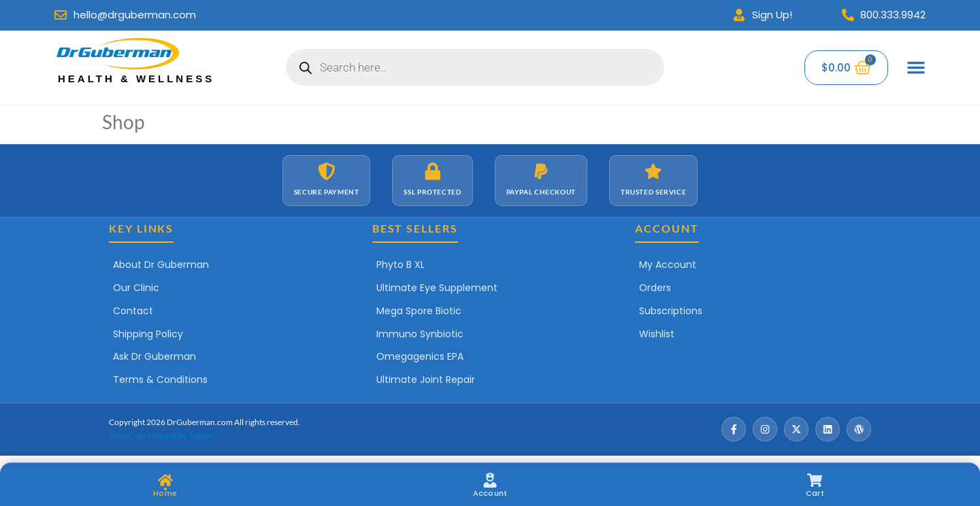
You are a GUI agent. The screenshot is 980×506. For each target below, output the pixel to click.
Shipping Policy (148, 334)
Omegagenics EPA (420, 356)
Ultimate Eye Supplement (437, 288)
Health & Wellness (136, 79)
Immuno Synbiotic (420, 334)
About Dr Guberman (161, 265)
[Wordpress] (859, 429)
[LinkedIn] (828, 429)
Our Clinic (136, 288)
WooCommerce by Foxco (162, 436)
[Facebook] (734, 429)
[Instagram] (765, 429)
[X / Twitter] (796, 429)
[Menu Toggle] (916, 67)
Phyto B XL (401, 265)
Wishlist (657, 334)
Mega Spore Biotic (419, 311)
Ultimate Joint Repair (426, 379)
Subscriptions (671, 311)
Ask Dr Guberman (154, 356)
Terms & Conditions (160, 379)
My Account (668, 265)
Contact (133, 311)
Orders (655, 288)
